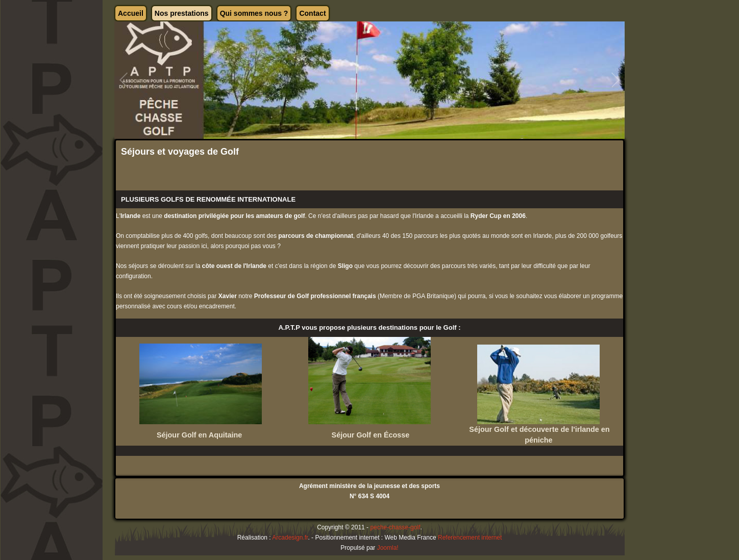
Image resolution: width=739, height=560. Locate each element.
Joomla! (388, 548)
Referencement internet (470, 538)
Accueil (131, 13)
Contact (312, 13)
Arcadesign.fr (290, 538)
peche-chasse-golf (395, 527)
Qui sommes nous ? (254, 13)
